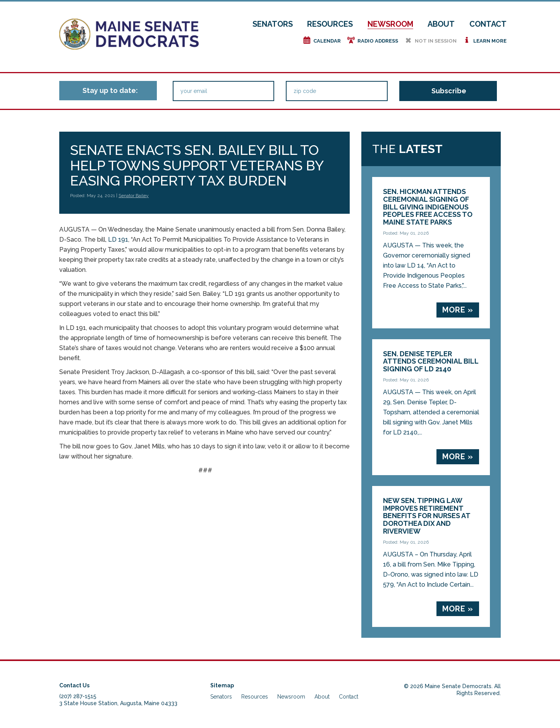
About (441, 24)
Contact (488, 24)
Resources (330, 24)
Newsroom (390, 24)
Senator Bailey (134, 196)
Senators (273, 24)
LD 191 (118, 240)
